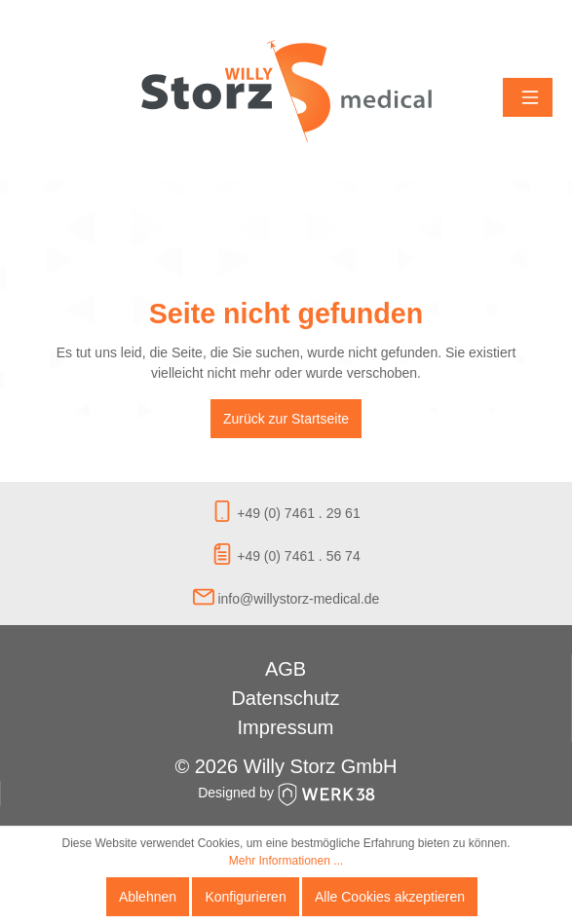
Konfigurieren (245, 897)
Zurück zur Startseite (286, 419)
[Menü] (528, 97)
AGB (286, 669)
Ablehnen (148, 897)
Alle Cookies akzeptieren (390, 897)
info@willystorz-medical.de (286, 599)
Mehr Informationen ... (286, 861)
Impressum (286, 727)
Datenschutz (285, 698)
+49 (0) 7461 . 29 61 (286, 513)
